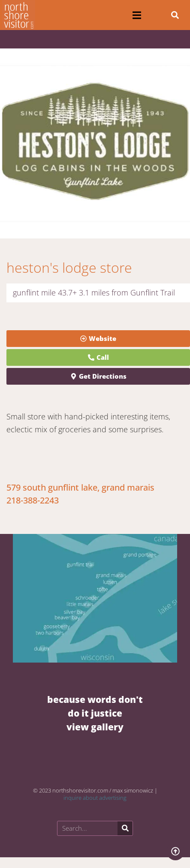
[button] (137, 15)
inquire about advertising (95, 798)
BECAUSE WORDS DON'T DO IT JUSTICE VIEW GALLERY (95, 713)
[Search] (125, 828)
